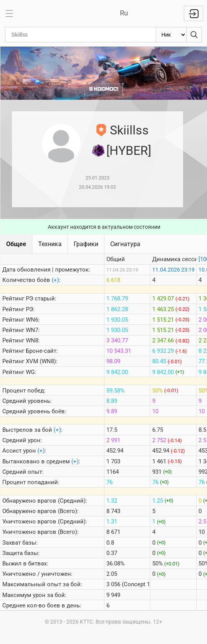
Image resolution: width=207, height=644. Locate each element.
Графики (86, 244)
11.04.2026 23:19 (173, 270)
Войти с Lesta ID (194, 13)
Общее (16, 244)
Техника (50, 244)
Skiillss (129, 130)
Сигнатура (125, 244)
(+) (55, 280)
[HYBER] (129, 151)
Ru (124, 13)
